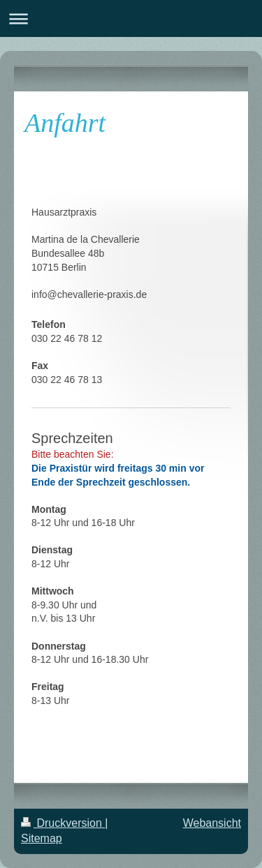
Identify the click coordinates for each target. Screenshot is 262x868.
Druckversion (63, 823)
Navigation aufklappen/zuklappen (131, 18)
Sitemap (42, 838)
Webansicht (212, 823)
